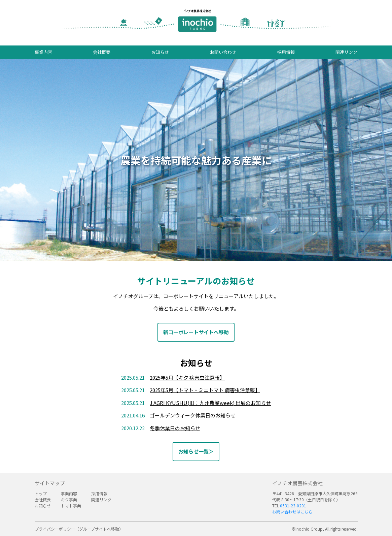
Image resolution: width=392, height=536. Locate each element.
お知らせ (160, 52)
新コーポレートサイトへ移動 (196, 332)
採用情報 (286, 52)
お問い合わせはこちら (292, 512)
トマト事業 (71, 506)
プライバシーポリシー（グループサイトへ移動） (79, 529)
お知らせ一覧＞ (196, 451)
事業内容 (43, 52)
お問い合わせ (223, 52)
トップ (41, 493)
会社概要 (102, 52)
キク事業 (69, 499)
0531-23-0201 (293, 506)
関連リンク (346, 52)
